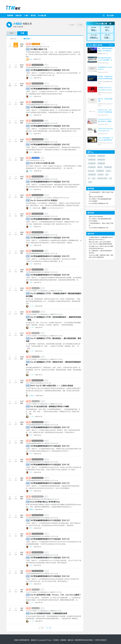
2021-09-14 (37, 78)
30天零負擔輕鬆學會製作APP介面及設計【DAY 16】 (50, 576)
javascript (91, 171)
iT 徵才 (26, 15)
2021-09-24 (37, 565)
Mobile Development (38, 65)
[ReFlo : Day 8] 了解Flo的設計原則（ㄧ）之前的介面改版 (52, 386)
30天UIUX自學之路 (32, 160)
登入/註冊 (110, 15)
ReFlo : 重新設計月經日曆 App (35, 383)
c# (89, 178)
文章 (22, 33)
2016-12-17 (37, 59)
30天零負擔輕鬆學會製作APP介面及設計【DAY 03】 (50, 182)
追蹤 (79, 25)
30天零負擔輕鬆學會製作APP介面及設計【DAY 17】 (50, 483)
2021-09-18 (37, 245)
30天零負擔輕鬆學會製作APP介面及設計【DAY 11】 (50, 520)
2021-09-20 (37, 528)
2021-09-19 (37, 96)
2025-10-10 (39, 351)
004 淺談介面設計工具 (39, 49)
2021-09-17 (37, 134)
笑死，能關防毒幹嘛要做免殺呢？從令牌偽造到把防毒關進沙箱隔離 (105, 50)
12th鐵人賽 (101, 163)
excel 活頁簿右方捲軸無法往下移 (99, 203)
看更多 (111, 45)
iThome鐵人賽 (103, 24)
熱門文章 (27, 39)
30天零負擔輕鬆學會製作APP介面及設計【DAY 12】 (50, 539)
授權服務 (63, 640)
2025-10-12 (39, 327)
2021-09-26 (37, 491)
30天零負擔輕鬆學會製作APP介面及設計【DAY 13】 (50, 427)
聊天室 (33, 15)
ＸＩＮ (30, 306)
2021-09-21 (37, 547)
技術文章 (19, 15)
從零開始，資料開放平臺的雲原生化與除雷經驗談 (105, 77)
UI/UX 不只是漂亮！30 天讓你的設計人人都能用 (40, 291)
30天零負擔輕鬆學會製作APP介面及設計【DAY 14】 (50, 465)
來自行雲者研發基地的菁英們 (53, 208)
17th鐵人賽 (92, 163)
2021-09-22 (37, 435)
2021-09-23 (37, 472)
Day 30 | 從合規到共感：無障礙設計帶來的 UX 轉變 (49, 406)
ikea (29, 59)
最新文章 (13, 39)
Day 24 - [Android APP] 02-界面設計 (44, 200)
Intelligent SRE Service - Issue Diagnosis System (105, 89)
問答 (12, 33)
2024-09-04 (39, 509)
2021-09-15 (37, 227)
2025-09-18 (39, 602)
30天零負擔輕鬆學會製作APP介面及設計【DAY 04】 (50, 275)
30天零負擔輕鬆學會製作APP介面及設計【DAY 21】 (50, 446)
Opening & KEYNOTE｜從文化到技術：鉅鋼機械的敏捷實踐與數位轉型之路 (105, 120)
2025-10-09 (39, 306)
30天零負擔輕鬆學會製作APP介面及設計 (38, 67)
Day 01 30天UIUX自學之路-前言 (42, 163)
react (90, 182)
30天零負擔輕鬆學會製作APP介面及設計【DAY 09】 (50, 238)
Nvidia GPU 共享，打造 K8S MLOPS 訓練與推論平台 (105, 111)
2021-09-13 (37, 282)
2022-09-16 (38, 171)
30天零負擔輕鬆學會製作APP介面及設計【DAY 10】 (50, 89)
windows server (102, 178)
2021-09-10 (37, 115)
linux (94, 178)
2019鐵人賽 (108, 167)
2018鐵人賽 (100, 171)
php (107, 175)
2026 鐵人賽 (42, 15)
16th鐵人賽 (101, 156)
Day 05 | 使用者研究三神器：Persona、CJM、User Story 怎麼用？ (56, 595)
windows (101, 175)
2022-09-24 (39, 395)
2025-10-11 (39, 375)
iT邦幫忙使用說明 (100, 640)
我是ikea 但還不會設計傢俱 (34, 47)
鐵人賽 (100, 167)
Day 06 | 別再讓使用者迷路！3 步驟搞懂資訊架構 (49, 613)
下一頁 (49, 628)
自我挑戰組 (36, 44)
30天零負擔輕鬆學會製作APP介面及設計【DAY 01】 (50, 107)
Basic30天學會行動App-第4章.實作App (45, 502)
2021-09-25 (37, 584)
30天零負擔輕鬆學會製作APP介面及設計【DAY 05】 (50, 70)
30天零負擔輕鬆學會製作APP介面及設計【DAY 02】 (50, 144)
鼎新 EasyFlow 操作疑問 (96, 197)
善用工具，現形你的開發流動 (105, 100)
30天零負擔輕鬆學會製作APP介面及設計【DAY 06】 (50, 219)
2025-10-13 (39, 416)
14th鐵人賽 (101, 160)
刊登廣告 (56, 640)
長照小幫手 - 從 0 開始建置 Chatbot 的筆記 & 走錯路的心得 (43, 198)
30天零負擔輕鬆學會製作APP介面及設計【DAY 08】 (50, 126)
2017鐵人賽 (92, 175)
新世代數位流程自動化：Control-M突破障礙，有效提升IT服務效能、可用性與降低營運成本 (105, 59)
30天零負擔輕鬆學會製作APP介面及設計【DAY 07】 (50, 256)
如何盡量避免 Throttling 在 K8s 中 (105, 68)
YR (29, 208)
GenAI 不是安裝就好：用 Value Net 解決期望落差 (105, 139)
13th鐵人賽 (92, 160)
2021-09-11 (37, 152)
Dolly (29, 171)
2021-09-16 (37, 264)
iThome (49, 640)
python (108, 171)
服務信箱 (71, 640)
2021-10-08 (36, 208)
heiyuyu (30, 395)
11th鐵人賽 (92, 167)
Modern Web (36, 158)
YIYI (29, 78)
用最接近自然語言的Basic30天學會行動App (39, 499)
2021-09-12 (37, 189)
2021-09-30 (37, 454)
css (111, 178)
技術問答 (10, 15)
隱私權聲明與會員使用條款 (84, 640)
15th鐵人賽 (92, 156)
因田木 (30, 509)
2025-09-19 (39, 621)
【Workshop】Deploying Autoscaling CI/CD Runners (105, 130)
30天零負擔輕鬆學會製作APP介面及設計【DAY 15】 (50, 558)
